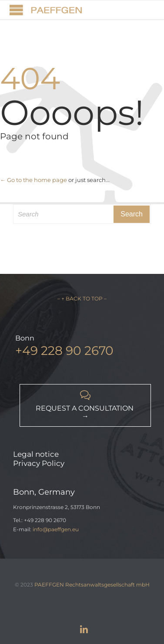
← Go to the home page (33, 180)
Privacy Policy (39, 463)
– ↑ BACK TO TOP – (82, 298)
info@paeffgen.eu (56, 529)
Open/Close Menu (16, 10)
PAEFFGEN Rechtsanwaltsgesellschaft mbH (92, 585)
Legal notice (36, 454)
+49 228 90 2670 (64, 351)
